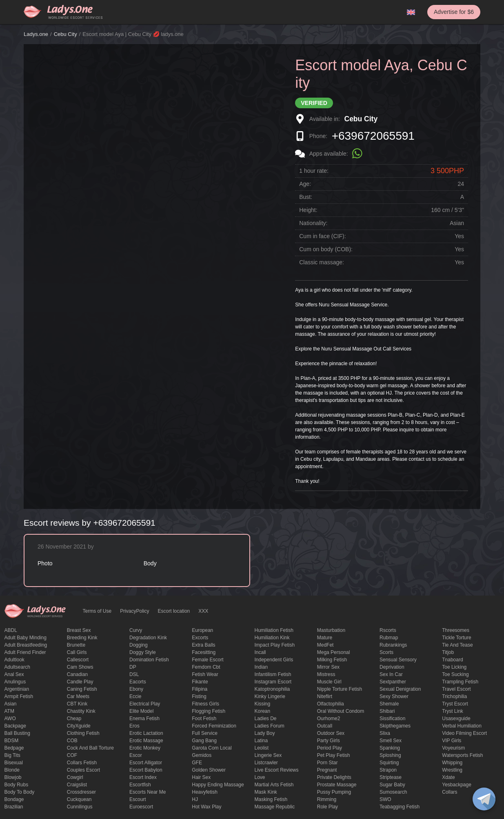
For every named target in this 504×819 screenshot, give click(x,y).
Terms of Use (97, 611)
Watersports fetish (462, 755)
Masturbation (331, 630)
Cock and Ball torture (90, 748)
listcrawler (266, 763)
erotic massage (146, 741)
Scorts (386, 652)
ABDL (11, 630)
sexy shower (394, 696)
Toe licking (454, 667)
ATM (9, 711)
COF (72, 755)
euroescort (141, 807)
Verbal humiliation (462, 726)
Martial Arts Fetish (274, 785)
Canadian (77, 674)
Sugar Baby (392, 785)
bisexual (14, 763)
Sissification (392, 719)
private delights (334, 777)
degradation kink (148, 638)
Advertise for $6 (454, 12)
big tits (12, 755)
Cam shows (80, 667)
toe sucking (455, 674)
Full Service (205, 733)
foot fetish (204, 719)
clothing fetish (83, 733)
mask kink (266, 792)
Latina (261, 741)
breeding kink (82, 638)
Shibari (387, 711)
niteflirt (325, 696)
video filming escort (464, 733)
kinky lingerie (270, 696)
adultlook (14, 660)
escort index (143, 777)
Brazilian (14, 807)
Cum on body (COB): (326, 249)
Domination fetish (149, 660)
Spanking (390, 748)
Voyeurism (453, 748)
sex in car (391, 674)
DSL (134, 674)
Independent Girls (274, 660)
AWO (10, 719)
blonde (12, 770)
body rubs (17, 785)
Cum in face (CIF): (322, 236)
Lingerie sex (268, 755)
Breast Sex (79, 630)
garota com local (212, 748)
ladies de (266, 719)
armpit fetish (19, 696)
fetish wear (205, 674)
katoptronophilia (272, 689)
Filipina (200, 689)
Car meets (78, 696)
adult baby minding (26, 638)
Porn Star (327, 763)
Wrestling (452, 770)
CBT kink (77, 704)
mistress (326, 674)
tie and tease (457, 645)
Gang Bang (204, 741)
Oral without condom (341, 711)
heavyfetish (205, 792)
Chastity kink (81, 711)
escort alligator (146, 763)
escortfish (140, 785)
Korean (263, 711)
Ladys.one (36, 34)
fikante (200, 682)
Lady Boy (265, 733)
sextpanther (393, 682)
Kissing (263, 704)
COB (72, 741)
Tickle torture (456, 638)
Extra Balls (203, 645)
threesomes (456, 630)
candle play (80, 682)
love (260, 777)
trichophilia (454, 696)
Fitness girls (205, 704)
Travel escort (456, 689)
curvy (136, 630)
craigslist (77, 785)
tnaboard (452, 660)
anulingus (15, 682)
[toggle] (484, 799)
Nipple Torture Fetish (340, 689)
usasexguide (456, 719)
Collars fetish (82, 763)
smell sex (391, 741)
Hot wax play (206, 807)
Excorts (200, 638)
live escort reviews (277, 770)
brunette (76, 645)
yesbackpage (457, 785)
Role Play (327, 807)
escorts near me (148, 792)
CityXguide (79, 726)
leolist (262, 748)
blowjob (13, 777)
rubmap (389, 638)
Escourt (138, 799)
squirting (389, 763)
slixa (385, 733)
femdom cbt (206, 667)
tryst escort (455, 704)
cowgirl (75, 777)
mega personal (334, 652)
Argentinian (17, 689)
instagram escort (273, 682)
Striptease (391, 777)
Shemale (389, 704)
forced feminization (214, 726)
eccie (135, 696)
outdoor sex (331, 733)
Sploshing (390, 755)
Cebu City (65, 34)
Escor (136, 755)
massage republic (275, 807)
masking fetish (271, 799)
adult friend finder (25, 652)
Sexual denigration (400, 689)
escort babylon (146, 770)
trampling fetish (460, 682)
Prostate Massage (337, 785)
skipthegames (395, 726)
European (202, 630)
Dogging (139, 645)
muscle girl (329, 682)
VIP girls (452, 741)
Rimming (327, 799)
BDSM (12, 741)
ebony (136, 689)
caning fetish (82, 689)
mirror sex (328, 667)
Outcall (325, 726)
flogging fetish (209, 711)
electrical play (145, 704)
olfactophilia (331, 704)
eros (134, 726)
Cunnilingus (80, 807)
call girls (77, 652)
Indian (261, 667)
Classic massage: (322, 262)
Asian (11, 704)
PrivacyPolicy (134, 611)
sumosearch (393, 792)
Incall (260, 652)
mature (325, 638)
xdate (448, 777)
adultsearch (17, 667)
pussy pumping (334, 792)
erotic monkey (145, 748)
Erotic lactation (146, 733)
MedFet (325, 645)
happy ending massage (218, 785)
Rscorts (388, 630)
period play (330, 748)
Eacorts (138, 682)
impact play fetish (275, 645)
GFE (197, 763)
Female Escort (208, 660)
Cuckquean (79, 799)
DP (133, 667)
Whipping (452, 763)
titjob (448, 652)
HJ (195, 799)
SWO (385, 799)
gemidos (202, 755)
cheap (74, 719)
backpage (15, 726)
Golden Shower (209, 770)
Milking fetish (332, 660)
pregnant (327, 770)
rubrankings (393, 645)
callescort (78, 660)
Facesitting (204, 652)
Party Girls (329, 741)
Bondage (14, 799)
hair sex (201, 777)
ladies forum (270, 726)
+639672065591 (373, 136)
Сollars (450, 792)
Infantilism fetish (273, 674)
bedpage (14, 748)
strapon (388, 770)
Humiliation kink (272, 638)
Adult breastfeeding (26, 645)
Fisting (199, 696)
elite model (141, 711)
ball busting (17, 733)
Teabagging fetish (400, 807)
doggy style (143, 652)
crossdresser (81, 792)
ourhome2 (329, 719)
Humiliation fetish (274, 630)
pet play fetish (334, 755)
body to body (20, 792)
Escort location (174, 611)
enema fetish (144, 719)
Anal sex (14, 674)
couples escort (83, 770)
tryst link (453, 711)
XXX (203, 611)
